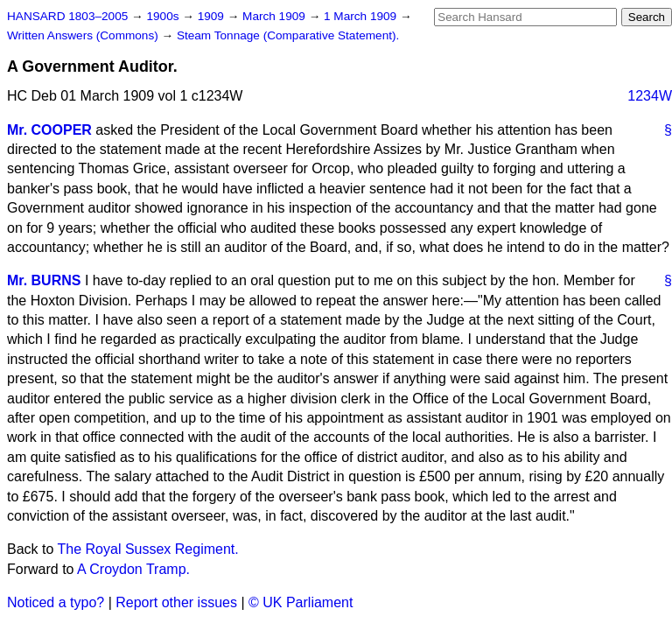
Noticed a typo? (56, 602)
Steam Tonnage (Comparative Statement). (288, 35)
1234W (650, 96)
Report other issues (176, 602)
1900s (164, 16)
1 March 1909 (362, 16)
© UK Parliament (301, 602)
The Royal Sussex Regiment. (148, 549)
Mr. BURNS (44, 280)
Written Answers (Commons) (84, 35)
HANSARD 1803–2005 (67, 16)
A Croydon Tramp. (133, 569)
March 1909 (276, 16)
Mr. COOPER (49, 130)
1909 (213, 16)
